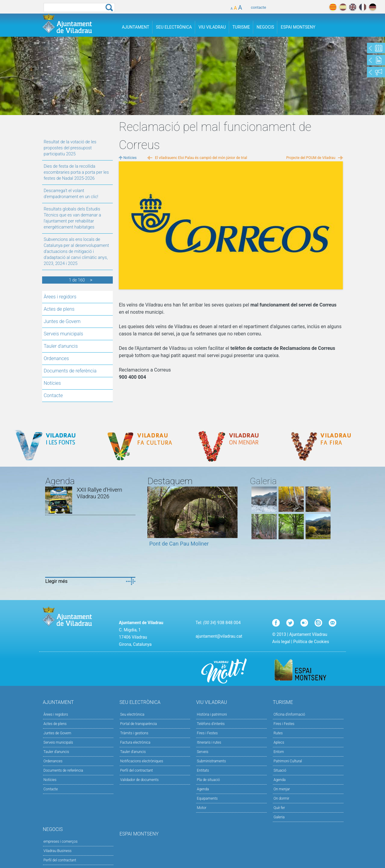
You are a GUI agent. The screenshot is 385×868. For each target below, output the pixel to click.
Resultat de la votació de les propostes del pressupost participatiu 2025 (70, 148)
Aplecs (279, 742)
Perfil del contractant (137, 770)
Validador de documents (140, 780)
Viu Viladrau (212, 27)
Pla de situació (208, 780)
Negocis (265, 27)
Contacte (53, 395)
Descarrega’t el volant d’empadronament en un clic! (71, 194)
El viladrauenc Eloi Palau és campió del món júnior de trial (201, 158)
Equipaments (207, 798)
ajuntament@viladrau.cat (219, 636)
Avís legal (281, 642)
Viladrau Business (58, 851)
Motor (202, 808)
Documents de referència (70, 371)
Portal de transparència (139, 724)
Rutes (278, 733)
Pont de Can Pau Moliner (179, 544)
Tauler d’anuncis (133, 752)
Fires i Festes (207, 733)
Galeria (279, 817)
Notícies (52, 383)
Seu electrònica (132, 714)
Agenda (203, 789)
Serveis (202, 752)
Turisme (241, 27)
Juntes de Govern (62, 321)
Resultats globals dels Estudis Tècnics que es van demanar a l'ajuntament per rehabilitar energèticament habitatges (72, 218)
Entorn (279, 752)
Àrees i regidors (60, 297)
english (353, 7)
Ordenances (56, 358)
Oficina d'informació (289, 714)
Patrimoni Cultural (288, 761)
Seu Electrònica (174, 27)
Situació (280, 770)
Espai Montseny (298, 27)
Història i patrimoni (212, 714)
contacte (259, 7)
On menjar (282, 789)
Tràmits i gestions (134, 733)
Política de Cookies (311, 642)
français (363, 7)
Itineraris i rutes (209, 742)
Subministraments (211, 761)
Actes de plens (59, 309)
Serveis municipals (63, 334)
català (333, 7)
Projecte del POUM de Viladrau (311, 158)
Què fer (279, 808)
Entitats (203, 770)
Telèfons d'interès (211, 724)
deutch (373, 7)
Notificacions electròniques (142, 761)
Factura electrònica (135, 742)
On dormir (281, 798)
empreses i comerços (61, 842)
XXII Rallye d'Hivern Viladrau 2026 (99, 493)
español (343, 7)
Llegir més (56, 581)
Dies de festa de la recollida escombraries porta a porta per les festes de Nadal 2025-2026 (76, 172)
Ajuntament (136, 27)
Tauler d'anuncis (61, 346)
